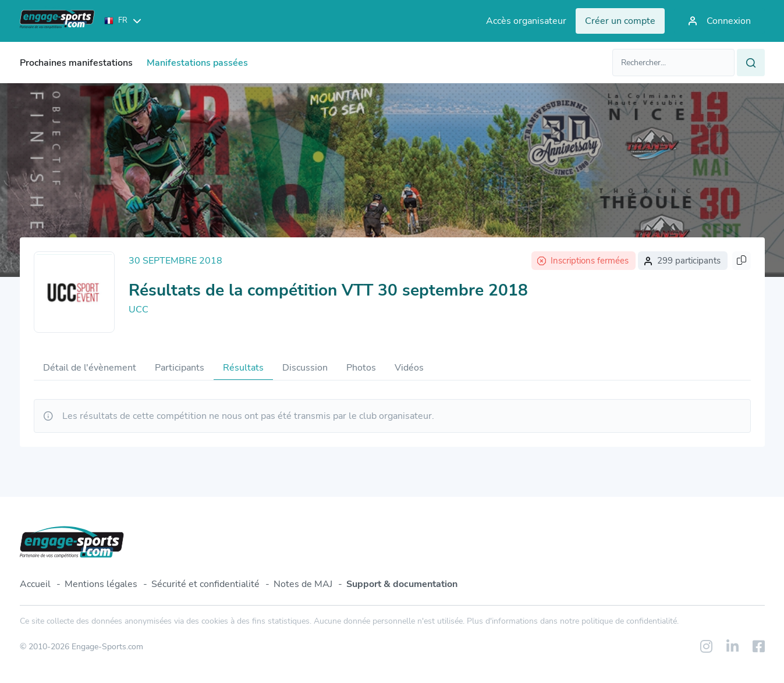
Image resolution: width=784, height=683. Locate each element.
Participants (180, 368)
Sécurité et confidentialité (205, 584)
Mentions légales (101, 584)
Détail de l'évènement (90, 368)
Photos (361, 368)
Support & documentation (402, 584)
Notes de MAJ (303, 584)
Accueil (35, 584)
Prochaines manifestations (76, 63)
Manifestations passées (197, 63)
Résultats (243, 368)
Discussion (305, 368)
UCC (139, 310)
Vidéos (409, 368)
